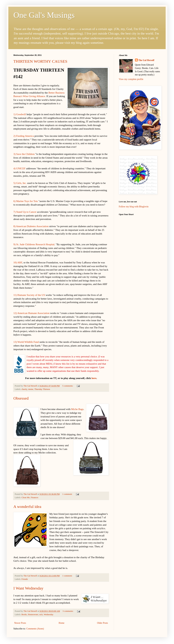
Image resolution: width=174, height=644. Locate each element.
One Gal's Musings (44, 15)
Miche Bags (77, 409)
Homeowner (33, 614)
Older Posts (102, 623)
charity (24, 389)
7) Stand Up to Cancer (25, 212)
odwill (23, 114)
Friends (25, 579)
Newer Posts (20, 623)
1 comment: (68, 494)
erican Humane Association (36, 313)
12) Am (17, 313)
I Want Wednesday (28, 588)
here (94, 378)
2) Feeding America (24, 136)
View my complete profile (131, 79)
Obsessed (21, 398)
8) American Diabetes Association (31, 226)
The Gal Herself (146, 60)
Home (62, 623)
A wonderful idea (27, 507)
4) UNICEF (19, 168)
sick (41, 614)
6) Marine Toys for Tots (26, 201)
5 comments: (68, 386)
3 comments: (68, 611)
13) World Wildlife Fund (26, 342)
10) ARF (18, 262)
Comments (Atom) (35, 629)
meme (31, 389)
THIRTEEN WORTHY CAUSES (40, 61)
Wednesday (49, 614)
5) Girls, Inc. (20, 183)
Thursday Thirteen (42, 389)
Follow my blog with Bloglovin (134, 207)
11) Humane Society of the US (29, 295)
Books (24, 614)
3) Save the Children (24, 154)
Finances (35, 497)
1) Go (16, 114)
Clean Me (26, 497)
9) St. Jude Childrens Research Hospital (34, 244)
